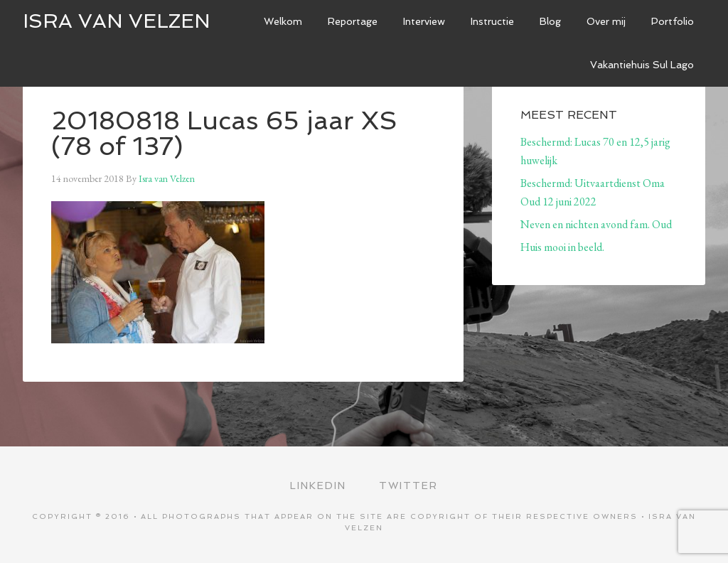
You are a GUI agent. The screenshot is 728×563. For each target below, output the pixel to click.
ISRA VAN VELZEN (117, 21)
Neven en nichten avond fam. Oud (596, 224)
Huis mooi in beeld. (562, 247)
